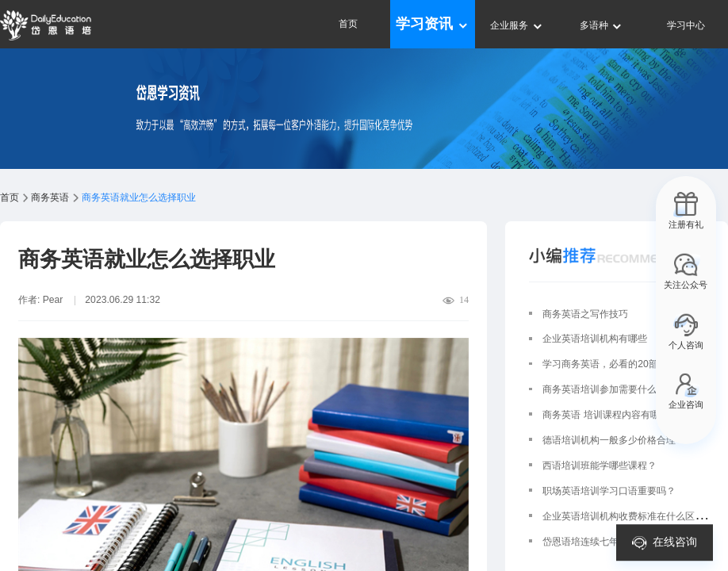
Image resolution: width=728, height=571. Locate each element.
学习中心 (686, 25)
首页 (348, 24)
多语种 (602, 25)
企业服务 (517, 25)
